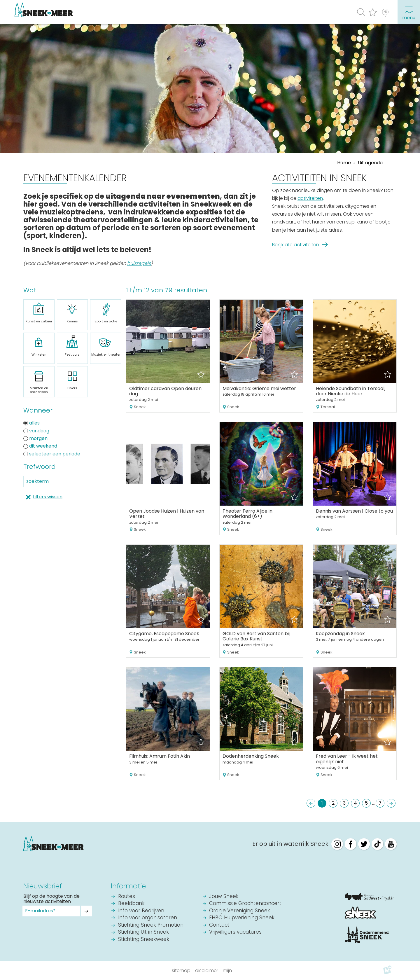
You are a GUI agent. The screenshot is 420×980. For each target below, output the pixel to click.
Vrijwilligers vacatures (235, 932)
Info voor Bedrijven (141, 911)
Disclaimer (207, 971)
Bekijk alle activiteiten (296, 245)
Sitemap (181, 971)
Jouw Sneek (224, 897)
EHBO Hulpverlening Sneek (242, 918)
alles (32, 423)
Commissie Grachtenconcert (245, 904)
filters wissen (48, 497)
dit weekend (40, 446)
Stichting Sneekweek (144, 940)
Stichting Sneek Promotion (151, 925)
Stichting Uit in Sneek (143, 932)
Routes (127, 897)
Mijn (227, 971)
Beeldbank (131, 904)
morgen (35, 439)
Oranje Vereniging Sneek (240, 911)
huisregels (139, 263)
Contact (219, 925)
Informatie (128, 886)
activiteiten (310, 198)
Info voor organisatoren (148, 918)
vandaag (36, 431)
